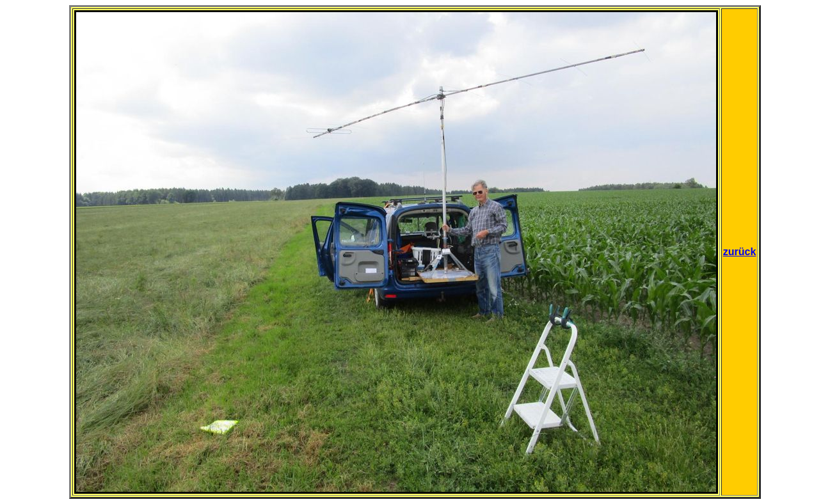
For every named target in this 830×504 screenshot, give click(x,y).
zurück (740, 252)
